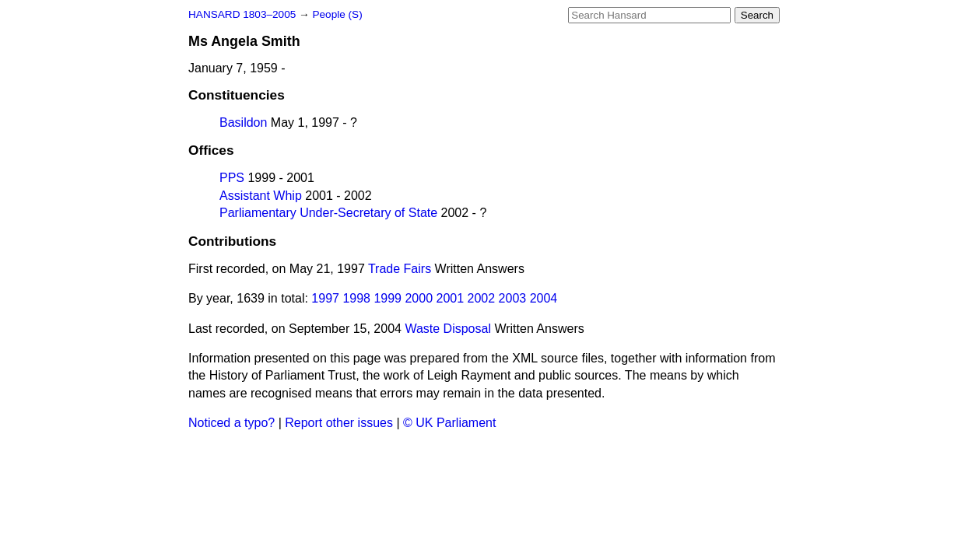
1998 (356, 298)
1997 (325, 298)
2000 (419, 298)
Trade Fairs (400, 269)
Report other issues (339, 423)
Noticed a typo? (231, 423)
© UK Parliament (449, 423)
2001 (451, 298)
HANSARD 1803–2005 (242, 14)
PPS (232, 178)
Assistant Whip (261, 196)
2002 (482, 298)
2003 (513, 298)
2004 (544, 298)
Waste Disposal (448, 329)
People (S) (337, 14)
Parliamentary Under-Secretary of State (328, 213)
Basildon (243, 122)
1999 (388, 298)
